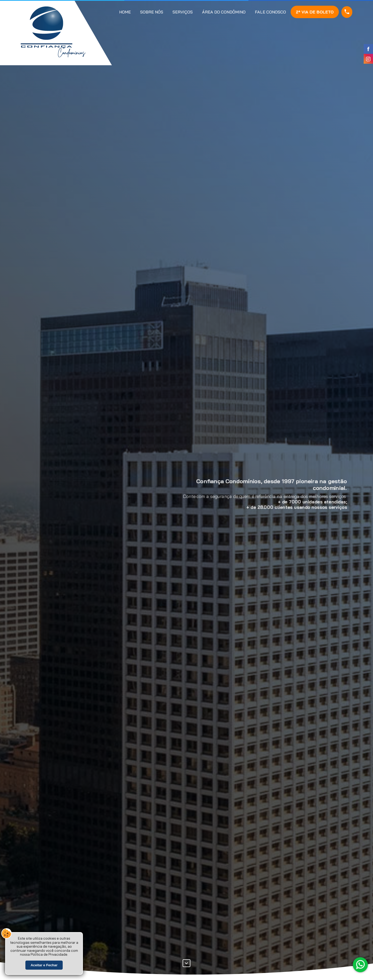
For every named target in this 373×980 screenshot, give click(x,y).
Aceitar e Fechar (44, 965)
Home (125, 12)
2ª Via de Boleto (315, 12)
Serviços (183, 12)
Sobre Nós (152, 12)
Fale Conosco (270, 12)
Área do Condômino (224, 12)
